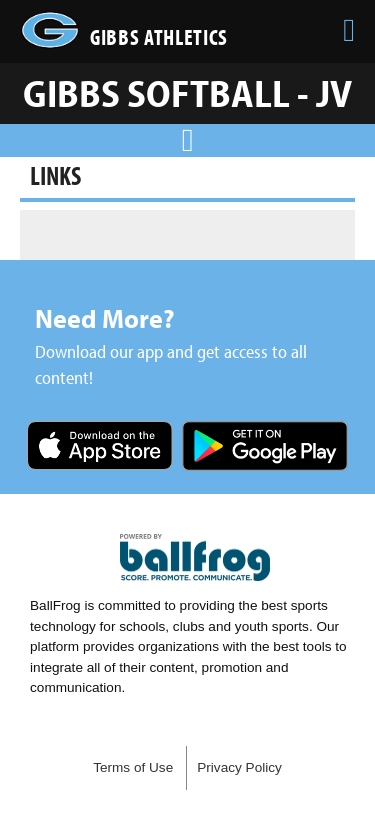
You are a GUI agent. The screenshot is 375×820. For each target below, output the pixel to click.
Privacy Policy (239, 767)
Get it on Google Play (265, 447)
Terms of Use (133, 767)
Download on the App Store (100, 447)
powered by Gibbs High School (195, 558)
